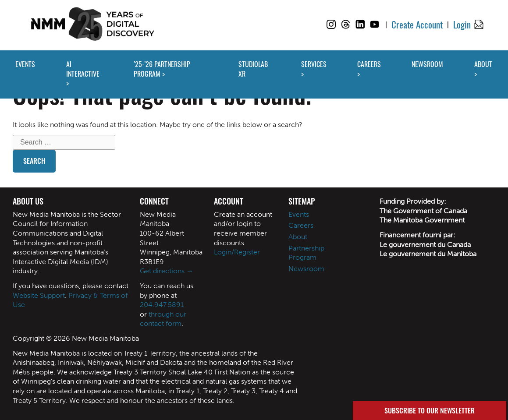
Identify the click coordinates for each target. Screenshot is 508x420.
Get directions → (167, 271)
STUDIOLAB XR (253, 69)
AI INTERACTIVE (83, 69)
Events (299, 214)
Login (462, 24)
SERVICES (314, 64)
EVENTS (25, 64)
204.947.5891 (162, 305)
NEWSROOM (427, 64)
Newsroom (306, 269)
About (298, 237)
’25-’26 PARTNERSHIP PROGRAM (162, 69)
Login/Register (237, 252)
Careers (301, 225)
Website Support (39, 295)
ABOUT (483, 64)
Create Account (417, 24)
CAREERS (369, 64)
